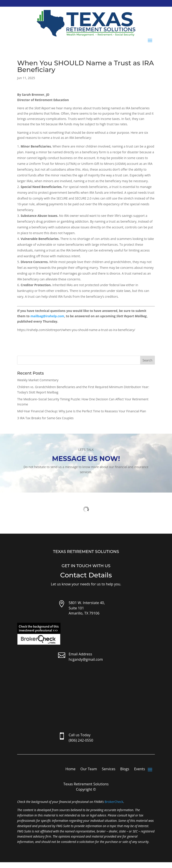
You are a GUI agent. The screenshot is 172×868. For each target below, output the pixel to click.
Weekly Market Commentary (38, 380)
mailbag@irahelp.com (47, 316)
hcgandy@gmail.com (86, 659)
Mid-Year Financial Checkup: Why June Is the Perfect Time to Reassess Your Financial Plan (82, 411)
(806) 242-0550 (81, 740)
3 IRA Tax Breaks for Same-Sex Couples (45, 418)
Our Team (89, 769)
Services (109, 769)
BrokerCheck (114, 802)
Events (140, 769)
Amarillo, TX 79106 (84, 613)
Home (70, 769)
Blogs (125, 769)
